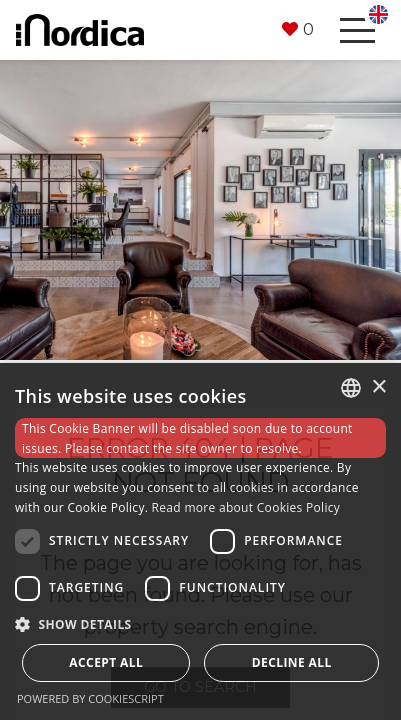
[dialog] (200, 541)
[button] (298, 30)
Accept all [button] (106, 662)
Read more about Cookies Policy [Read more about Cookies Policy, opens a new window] (246, 507)
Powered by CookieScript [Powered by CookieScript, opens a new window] (90, 698)
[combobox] (351, 388)
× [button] (378, 387)
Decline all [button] (292, 662)
